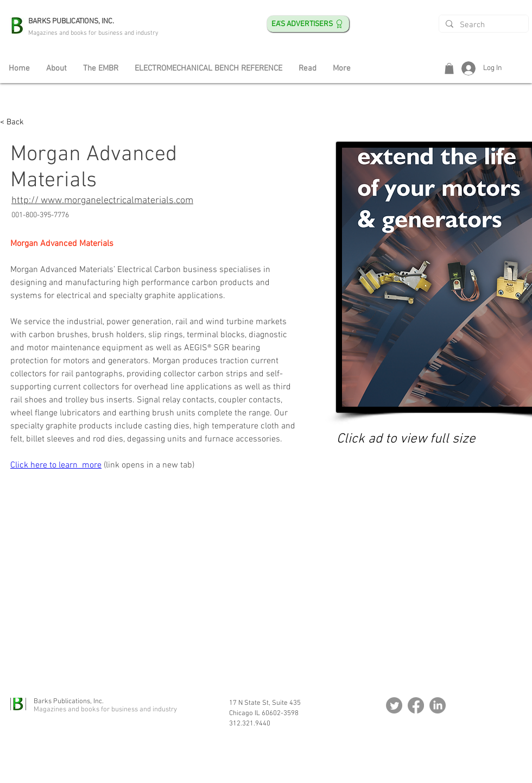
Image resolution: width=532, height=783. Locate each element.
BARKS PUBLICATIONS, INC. (71, 21)
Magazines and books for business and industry (93, 33)
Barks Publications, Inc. (69, 702)
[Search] (483, 25)
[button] (449, 68)
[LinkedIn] (438, 705)
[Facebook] (416, 705)
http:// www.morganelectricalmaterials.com (102, 201)
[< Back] (21, 122)
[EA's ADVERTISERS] (308, 24)
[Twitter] (394, 705)
